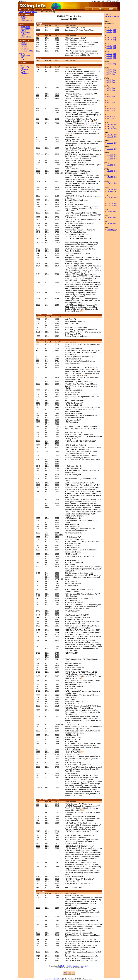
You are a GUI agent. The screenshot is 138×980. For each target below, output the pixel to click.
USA (22, 57)
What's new (25, 73)
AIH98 (109, 74)
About (23, 65)
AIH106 (109, 70)
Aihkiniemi (24, 49)
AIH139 (109, 56)
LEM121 (110, 197)
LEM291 (110, 129)
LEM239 (110, 149)
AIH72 (109, 90)
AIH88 (109, 80)
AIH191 (109, 32)
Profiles (24, 17)
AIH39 (109, 96)
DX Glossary (26, 29)
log (115, 30)
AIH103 (109, 72)
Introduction (25, 27)
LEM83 (109, 217)
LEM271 (110, 143)
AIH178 (109, 38)
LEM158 (110, 177)
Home (21, 12)
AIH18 (109, 108)
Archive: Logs (26, 37)
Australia (24, 43)
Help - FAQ (25, 67)
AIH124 (109, 64)
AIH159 (109, 48)
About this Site (58, 979)
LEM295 (110, 124)
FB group (24, 69)
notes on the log (85, 966)
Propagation (25, 33)
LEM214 (110, 157)
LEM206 (110, 159)
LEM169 (110, 171)
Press (23, 71)
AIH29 (109, 102)
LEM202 (110, 165)
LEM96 (109, 211)
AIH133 (109, 58)
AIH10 (109, 116)
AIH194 (109, 30)
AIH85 (109, 82)
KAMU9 (110, 230)
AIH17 (109, 110)
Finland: (24, 47)
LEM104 (110, 205)
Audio (23, 19)
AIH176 (109, 40)
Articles (23, 31)
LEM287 (110, 135)
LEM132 (110, 189)
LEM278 (110, 137)
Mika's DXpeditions (31, 12)
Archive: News (26, 21)
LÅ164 (109, 191)
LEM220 (110, 155)
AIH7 (109, 118)
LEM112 (110, 203)
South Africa (25, 55)
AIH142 (109, 54)
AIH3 (109, 126)
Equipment (25, 35)
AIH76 (109, 88)
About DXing (49, 979)
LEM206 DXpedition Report (69, 966)
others (23, 59)
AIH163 (109, 46)
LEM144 (110, 183)
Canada (24, 45)
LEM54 (109, 224)
